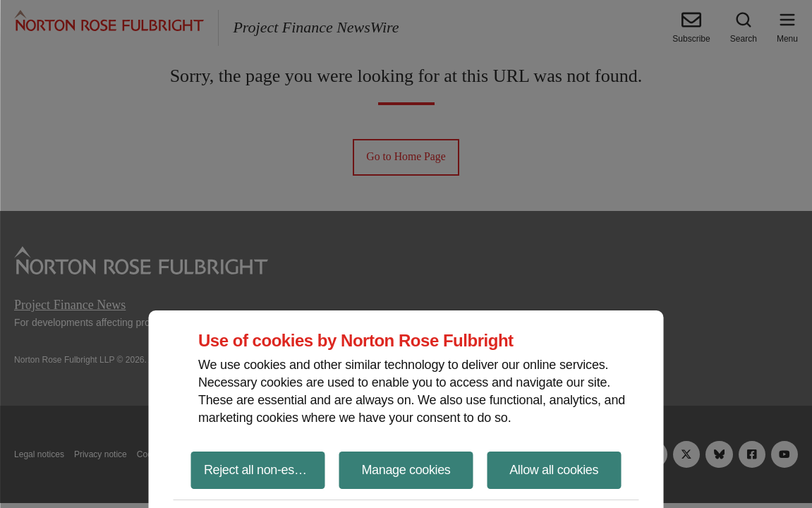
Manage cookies (406, 470)
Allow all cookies (554, 470)
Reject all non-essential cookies (265, 470)
